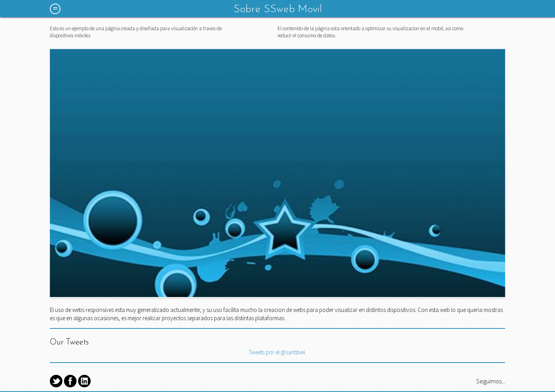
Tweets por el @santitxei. (277, 352)
